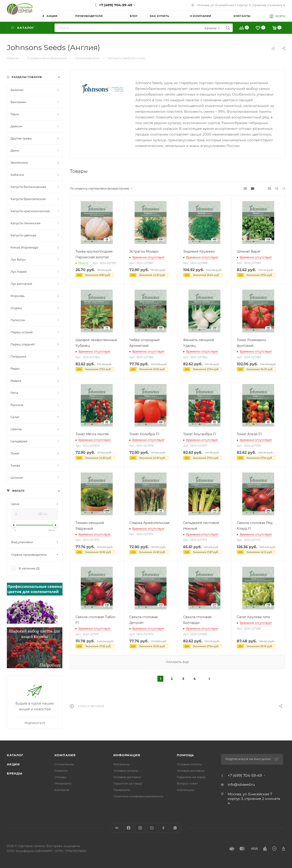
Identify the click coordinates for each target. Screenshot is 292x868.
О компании (64, 764)
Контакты (62, 790)
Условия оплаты (126, 771)
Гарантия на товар (128, 783)
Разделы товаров (27, 77)
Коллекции (185, 790)
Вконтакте (117, 828)
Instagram (140, 828)
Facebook (129, 828)
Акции (13, 764)
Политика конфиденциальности (138, 796)
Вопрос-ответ (187, 783)
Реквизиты (63, 783)
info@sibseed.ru (241, 784)
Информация (127, 755)
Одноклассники (163, 828)
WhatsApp (175, 828)
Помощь (185, 755)
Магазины (121, 764)
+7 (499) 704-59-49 (116, 5)
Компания (65, 755)
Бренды (15, 773)
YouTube (152, 828)
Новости (61, 771)
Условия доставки (127, 777)
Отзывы (60, 777)
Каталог (15, 755)
